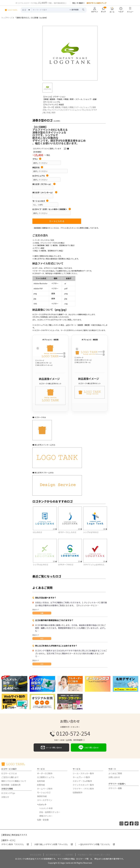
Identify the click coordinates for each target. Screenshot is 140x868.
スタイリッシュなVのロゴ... (94, 565)
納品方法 (38, 167)
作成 (49, 113)
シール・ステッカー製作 (83, 773)
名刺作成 (41, 781)
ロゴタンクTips (8, 793)
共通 (42, 613)
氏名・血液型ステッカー (50, 812)
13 (66, 148)
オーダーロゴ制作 (45, 773)
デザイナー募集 (115, 788)
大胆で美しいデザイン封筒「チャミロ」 (54, 844)
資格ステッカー (46, 816)
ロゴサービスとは (9, 773)
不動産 (64, 107)
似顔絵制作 (78, 792)
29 (55, 561)
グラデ (94, 110)
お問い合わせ (114, 777)
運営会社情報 (36, 855)
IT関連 (71, 107)
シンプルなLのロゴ (41, 565)
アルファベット (54, 110)
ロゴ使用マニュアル (46, 777)
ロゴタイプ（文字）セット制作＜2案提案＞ (52, 209)
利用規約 (69, 855)
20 (80, 529)
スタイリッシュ (70, 110)
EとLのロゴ (37, 532)
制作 (54, 113)
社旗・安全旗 (43, 820)
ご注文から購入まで (10, 777)
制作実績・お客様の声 (11, 785)
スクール (79, 107)
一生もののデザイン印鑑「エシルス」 (97, 844)
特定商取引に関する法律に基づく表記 (94, 855)
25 (80, 561)
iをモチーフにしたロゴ (67, 532)
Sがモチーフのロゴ (66, 565)
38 (105, 529)
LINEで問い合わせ (89, 748)
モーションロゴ (40, 201)
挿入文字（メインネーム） (45, 193)
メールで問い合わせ (51, 748)
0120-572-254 (70, 733)
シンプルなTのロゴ (91, 532)
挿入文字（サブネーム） (44, 184)
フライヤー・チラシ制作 (83, 789)
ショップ (87, 107)
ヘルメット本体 (46, 808)
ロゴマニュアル (40, 176)
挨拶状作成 (42, 796)
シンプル (81, 110)
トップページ (7, 18)
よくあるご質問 (115, 773)
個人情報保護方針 (53, 855)
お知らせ (5, 797)
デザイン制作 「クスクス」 (15, 844)
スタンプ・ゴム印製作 (82, 781)
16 (55, 529)
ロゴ (88, 110)
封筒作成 (41, 785)
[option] (70, 53)
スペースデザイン (45, 800)
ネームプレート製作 (81, 777)
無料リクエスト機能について (14, 781)
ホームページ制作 (45, 789)
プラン (37, 159)
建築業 (58, 107)
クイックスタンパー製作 (83, 785)
